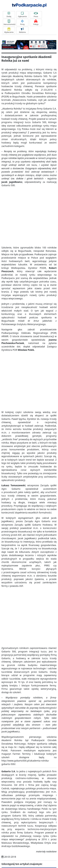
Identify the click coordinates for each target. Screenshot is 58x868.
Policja (36, 23)
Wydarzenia (9, 30)
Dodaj (9, 15)
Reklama (22, 30)
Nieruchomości (9, 23)
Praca (36, 15)
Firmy (22, 23)
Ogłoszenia (22, 15)
